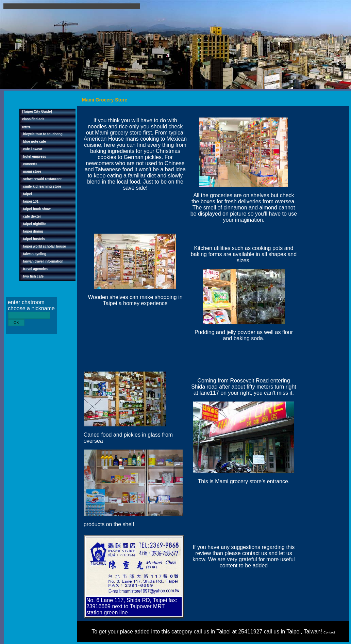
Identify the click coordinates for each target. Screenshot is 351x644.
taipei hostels (34, 239)
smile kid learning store (41, 186)
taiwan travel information (43, 261)
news (26, 127)
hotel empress (34, 156)
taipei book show (36, 209)
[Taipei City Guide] (37, 112)
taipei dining (33, 231)
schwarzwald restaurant (42, 179)
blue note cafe (34, 142)
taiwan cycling (34, 254)
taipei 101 (30, 201)
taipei (27, 194)
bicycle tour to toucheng (42, 134)
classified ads (33, 119)
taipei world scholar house (44, 246)
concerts (30, 164)
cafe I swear (32, 149)
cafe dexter (32, 216)
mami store (32, 171)
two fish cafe (33, 276)
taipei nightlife (34, 224)
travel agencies (35, 269)
